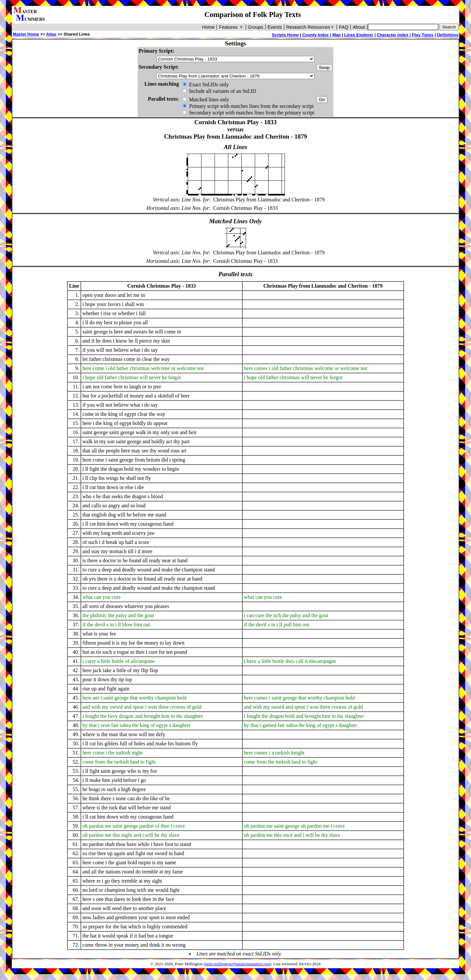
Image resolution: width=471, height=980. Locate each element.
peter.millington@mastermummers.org (238, 964)
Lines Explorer (359, 35)
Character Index (393, 35)
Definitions (448, 35)
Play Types (423, 35)
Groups (256, 27)
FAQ (344, 27)
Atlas (51, 34)
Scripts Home (285, 35)
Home (208, 27)
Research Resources (311, 27)
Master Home (26, 34)
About (359, 27)
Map (337, 35)
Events (275, 27)
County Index (315, 35)
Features (231, 27)
